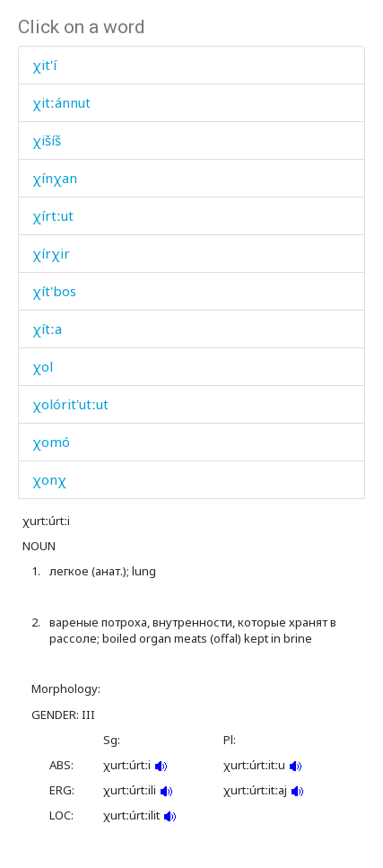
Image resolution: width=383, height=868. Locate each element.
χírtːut (53, 215)
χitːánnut (61, 102)
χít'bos (54, 291)
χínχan (55, 178)
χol (43, 366)
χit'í (44, 65)
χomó (51, 442)
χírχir (51, 253)
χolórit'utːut (70, 404)
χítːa (47, 329)
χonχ (49, 479)
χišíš (47, 140)
